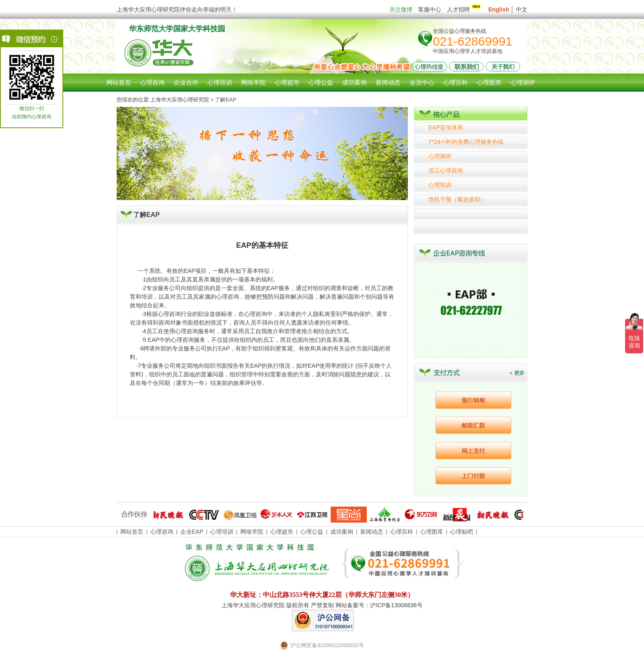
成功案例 (342, 532)
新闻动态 (372, 532)
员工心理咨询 (446, 171)
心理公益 (312, 532)
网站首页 (119, 82)
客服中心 (430, 9)
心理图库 (432, 532)
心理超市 (282, 532)
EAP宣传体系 (446, 127)
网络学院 (252, 532)
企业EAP (192, 532)
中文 (522, 9)
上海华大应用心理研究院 (180, 100)
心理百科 (402, 532)
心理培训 (440, 185)
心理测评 (440, 156)
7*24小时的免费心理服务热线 (466, 142)
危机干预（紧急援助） (457, 199)
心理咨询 (152, 82)
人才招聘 (465, 9)
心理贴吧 (462, 532)
